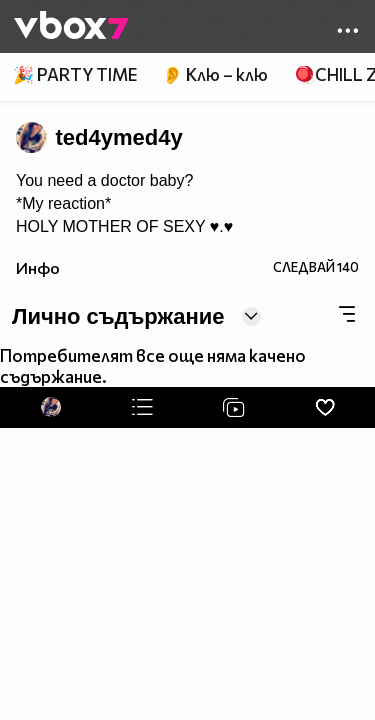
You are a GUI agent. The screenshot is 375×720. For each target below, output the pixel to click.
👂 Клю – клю (215, 74)
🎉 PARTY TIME (75, 74)
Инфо (38, 267)
